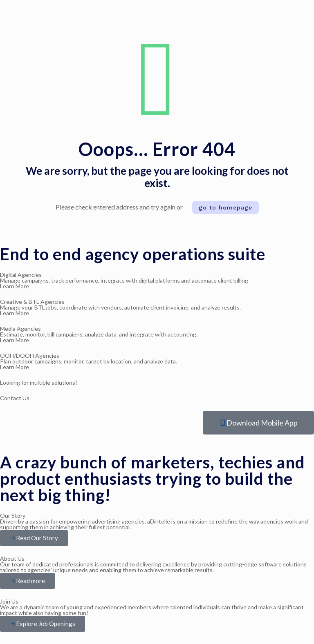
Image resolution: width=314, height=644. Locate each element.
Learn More (15, 313)
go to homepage (225, 207)
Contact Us (15, 398)
